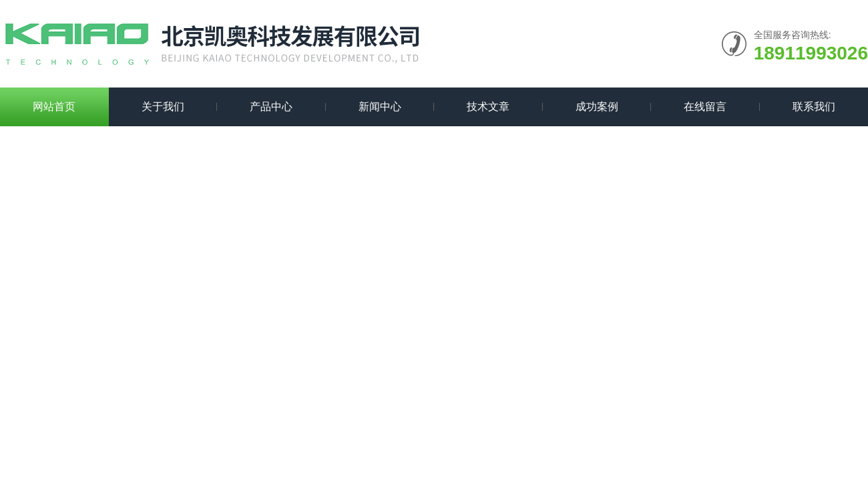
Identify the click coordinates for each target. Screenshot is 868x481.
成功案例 (597, 107)
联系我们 (814, 107)
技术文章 (488, 107)
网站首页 (54, 107)
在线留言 (705, 107)
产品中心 (271, 107)
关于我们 (163, 107)
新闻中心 (380, 107)
